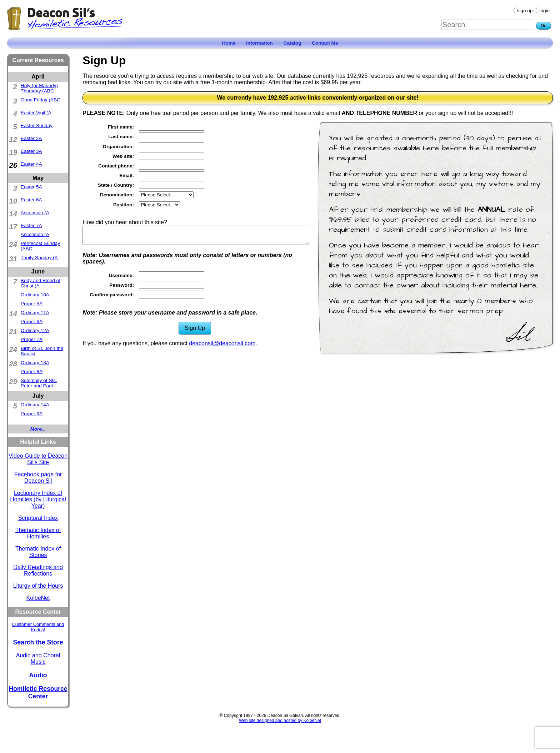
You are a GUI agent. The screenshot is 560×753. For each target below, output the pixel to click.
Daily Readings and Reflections (38, 570)
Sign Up (525, 11)
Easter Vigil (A (36, 113)
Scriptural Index (38, 518)
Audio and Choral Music (38, 659)
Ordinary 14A (35, 405)
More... (38, 429)
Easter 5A (31, 187)
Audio (38, 675)
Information (259, 43)
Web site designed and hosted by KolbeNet (280, 721)
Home (229, 43)
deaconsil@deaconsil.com (222, 343)
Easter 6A (31, 200)
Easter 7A (31, 225)
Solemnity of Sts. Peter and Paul (39, 383)
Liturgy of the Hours (38, 586)
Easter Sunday (37, 125)
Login (544, 11)
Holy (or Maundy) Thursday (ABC (39, 88)
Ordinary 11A (35, 313)
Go (544, 26)
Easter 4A (31, 164)
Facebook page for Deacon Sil (38, 478)
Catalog (292, 43)
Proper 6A (32, 322)
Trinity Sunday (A (39, 258)
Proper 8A (32, 372)
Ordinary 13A (35, 363)
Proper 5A (32, 304)
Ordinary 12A (35, 330)
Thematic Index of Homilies (38, 533)
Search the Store (38, 642)
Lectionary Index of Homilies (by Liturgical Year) (38, 499)
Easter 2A (31, 138)
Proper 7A (32, 339)
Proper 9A (32, 414)
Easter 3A (31, 151)
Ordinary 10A (35, 295)
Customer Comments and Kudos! (38, 627)
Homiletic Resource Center (38, 692)
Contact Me (325, 43)
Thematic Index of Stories (38, 552)
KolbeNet (38, 598)
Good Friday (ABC (41, 100)
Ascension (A (35, 213)
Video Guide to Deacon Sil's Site (38, 459)
